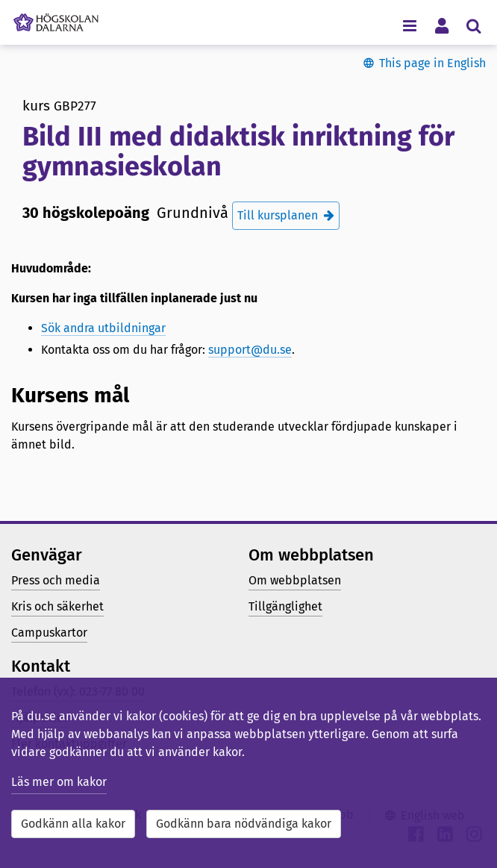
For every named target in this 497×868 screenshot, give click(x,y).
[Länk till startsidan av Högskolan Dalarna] (56, 19)
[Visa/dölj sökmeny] (473, 25)
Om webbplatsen (295, 580)
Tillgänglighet (285, 606)
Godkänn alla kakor (73, 824)
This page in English (432, 63)
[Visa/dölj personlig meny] (441, 25)
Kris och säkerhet (57, 606)
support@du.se (250, 350)
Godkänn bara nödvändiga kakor (244, 824)
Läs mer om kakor (59, 782)
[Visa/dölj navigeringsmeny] (409, 25)
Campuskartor (49, 633)
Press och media (56, 580)
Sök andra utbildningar (103, 328)
